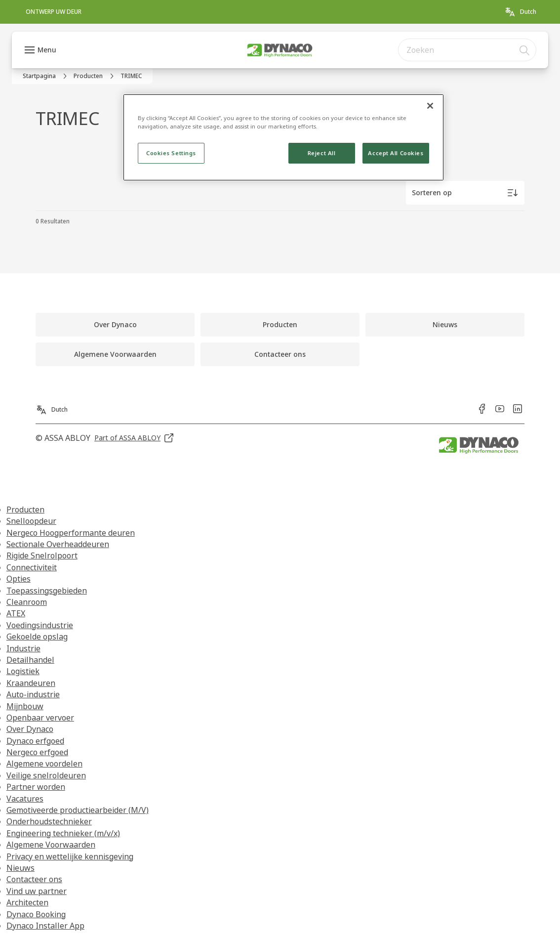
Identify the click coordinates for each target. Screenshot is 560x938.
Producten (25, 510)
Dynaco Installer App (45, 926)
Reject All (322, 153)
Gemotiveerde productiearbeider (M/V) (78, 810)
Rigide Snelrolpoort (42, 555)
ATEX (16, 613)
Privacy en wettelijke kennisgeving (70, 856)
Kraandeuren (31, 683)
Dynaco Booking (36, 914)
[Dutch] (520, 12)
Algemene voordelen (44, 764)
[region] (283, 137)
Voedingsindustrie (40, 625)
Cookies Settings (171, 153)
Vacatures (25, 799)
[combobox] (467, 50)
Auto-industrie (33, 694)
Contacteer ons (34, 879)
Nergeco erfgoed (37, 752)
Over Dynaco (30, 729)
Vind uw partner (37, 891)
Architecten (27, 902)
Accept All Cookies (396, 153)
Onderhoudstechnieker (49, 821)
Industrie (23, 648)
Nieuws (20, 868)
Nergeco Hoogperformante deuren (71, 533)
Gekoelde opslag (37, 637)
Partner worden (36, 787)
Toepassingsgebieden (47, 591)
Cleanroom (27, 602)
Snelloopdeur (31, 521)
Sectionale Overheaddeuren (58, 544)
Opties (19, 579)
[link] (54, 12)
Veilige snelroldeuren (46, 775)
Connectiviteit (32, 567)
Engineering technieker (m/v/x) (63, 833)
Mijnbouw (25, 706)
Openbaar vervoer (40, 718)
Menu (47, 50)
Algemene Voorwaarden (51, 845)
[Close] (430, 106)
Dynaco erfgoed (35, 741)
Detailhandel (30, 660)
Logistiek (23, 671)
